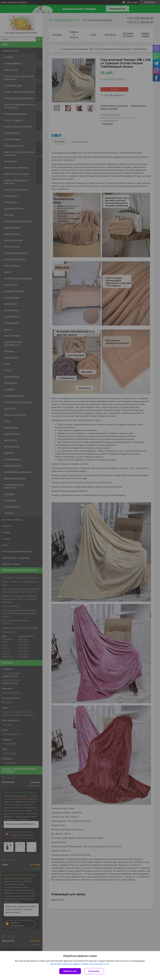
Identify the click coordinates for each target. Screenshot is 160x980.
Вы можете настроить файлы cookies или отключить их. (79, 964)
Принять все (70, 971)
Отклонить (94, 971)
